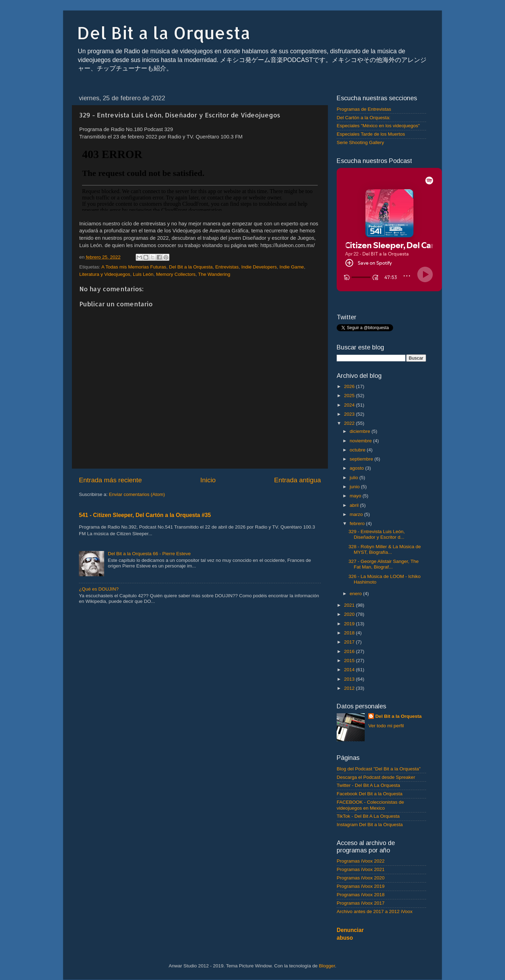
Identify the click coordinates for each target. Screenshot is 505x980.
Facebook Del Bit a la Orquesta (370, 794)
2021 (350, 605)
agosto (357, 468)
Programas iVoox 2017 (361, 903)
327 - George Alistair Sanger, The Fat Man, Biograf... (384, 564)
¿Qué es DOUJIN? (99, 589)
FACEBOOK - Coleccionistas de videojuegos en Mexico (370, 805)
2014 (350, 670)
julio (355, 478)
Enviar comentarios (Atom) (137, 494)
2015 (350, 661)
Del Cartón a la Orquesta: (363, 118)
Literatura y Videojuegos (105, 274)
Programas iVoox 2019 (361, 886)
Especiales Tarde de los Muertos (371, 134)
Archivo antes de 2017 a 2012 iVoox (375, 911)
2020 (350, 614)
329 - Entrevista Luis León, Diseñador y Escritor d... (377, 534)
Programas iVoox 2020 (361, 878)
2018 (350, 633)
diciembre (361, 431)
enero (356, 594)
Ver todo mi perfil (386, 726)
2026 (350, 386)
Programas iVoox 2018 (361, 895)
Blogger (327, 966)
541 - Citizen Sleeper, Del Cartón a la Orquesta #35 (145, 515)
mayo (356, 496)
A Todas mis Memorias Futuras (134, 267)
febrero (358, 523)
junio (355, 487)
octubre (358, 450)
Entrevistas (227, 267)
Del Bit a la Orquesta (164, 33)
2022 (350, 423)
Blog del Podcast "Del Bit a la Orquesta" (379, 769)
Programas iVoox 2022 (361, 861)
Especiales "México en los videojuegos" (378, 126)
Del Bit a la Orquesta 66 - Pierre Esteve (149, 554)
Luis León (143, 274)
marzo (357, 514)
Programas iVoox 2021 (361, 869)
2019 (350, 624)
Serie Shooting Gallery (360, 142)
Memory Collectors (176, 274)
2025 (350, 396)
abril (355, 505)
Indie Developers (259, 267)
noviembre (361, 441)
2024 (350, 405)
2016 (350, 651)
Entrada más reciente (110, 480)
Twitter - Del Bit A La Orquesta (368, 785)
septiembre (362, 459)
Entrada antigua (298, 480)
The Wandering (214, 274)
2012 (350, 688)
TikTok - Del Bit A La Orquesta (368, 816)
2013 (350, 679)
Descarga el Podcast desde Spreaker (376, 777)
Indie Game (292, 267)
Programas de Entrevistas (364, 109)
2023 (350, 414)
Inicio (208, 480)
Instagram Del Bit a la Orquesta (370, 825)
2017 (350, 642)
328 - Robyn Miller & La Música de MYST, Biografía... (385, 549)
